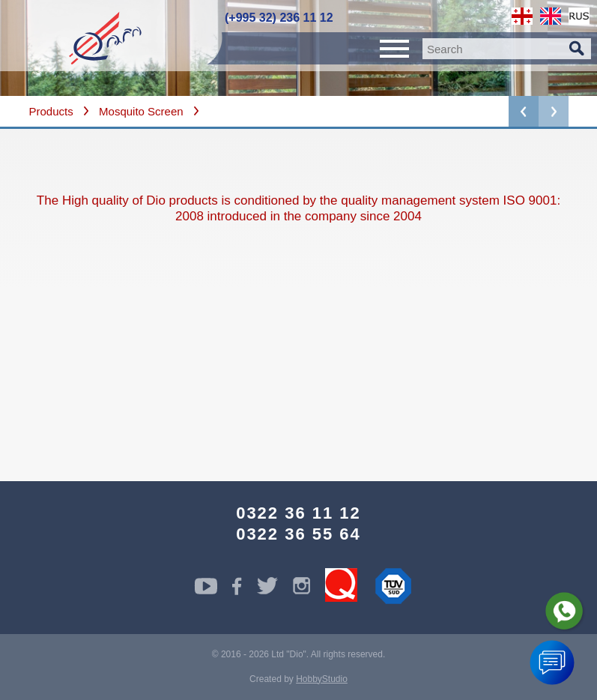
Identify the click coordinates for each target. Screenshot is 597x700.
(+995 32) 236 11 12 (279, 18)
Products (51, 111)
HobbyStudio (322, 679)
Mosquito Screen (141, 111)
